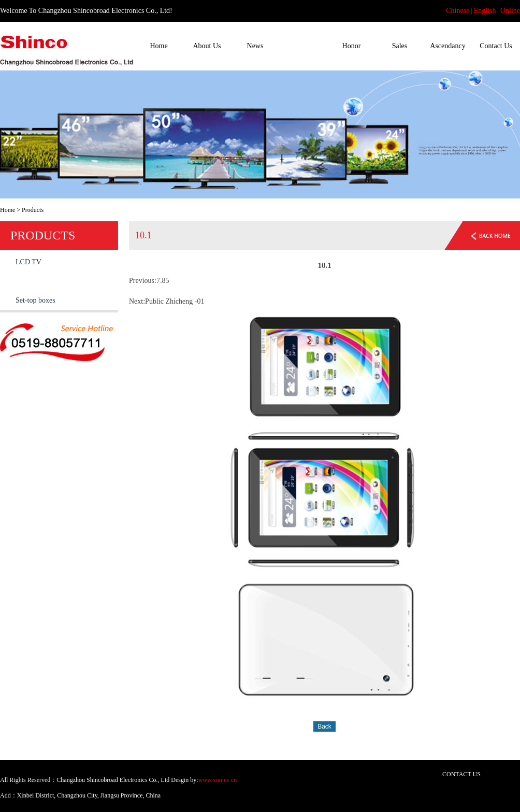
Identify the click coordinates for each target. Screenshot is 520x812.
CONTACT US (461, 774)
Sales (400, 46)
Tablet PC (30, 281)
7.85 (163, 281)
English (485, 11)
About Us (207, 46)
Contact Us (496, 46)
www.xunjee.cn (218, 780)
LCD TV (28, 262)
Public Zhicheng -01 (175, 301)
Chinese (458, 11)
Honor (352, 46)
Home (158, 46)
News (255, 46)
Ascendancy (447, 46)
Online (510, 11)
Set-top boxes (35, 300)
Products (303, 46)
